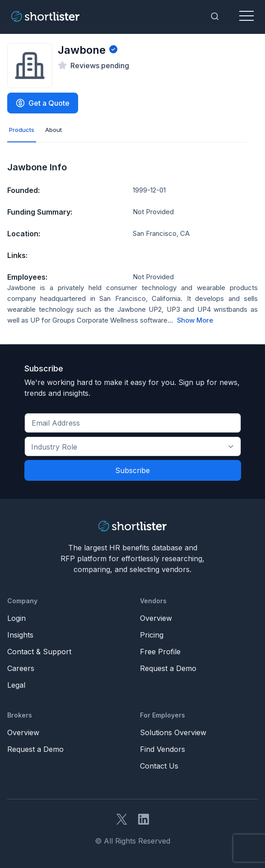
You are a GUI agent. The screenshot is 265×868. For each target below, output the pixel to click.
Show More (195, 320)
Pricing (152, 635)
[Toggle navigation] (246, 16)
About (53, 130)
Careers (21, 668)
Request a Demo (168, 668)
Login (16, 618)
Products (22, 130)
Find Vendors (163, 749)
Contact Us (159, 766)
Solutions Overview (173, 732)
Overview (156, 618)
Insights (20, 635)
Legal (16, 685)
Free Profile (160, 652)
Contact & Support (39, 652)
